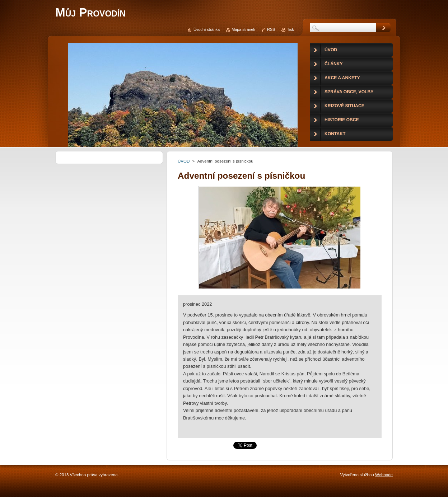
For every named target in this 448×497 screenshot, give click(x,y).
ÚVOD (184, 161)
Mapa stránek (243, 29)
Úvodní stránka (207, 29)
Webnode (384, 475)
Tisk (290, 29)
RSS (271, 29)
